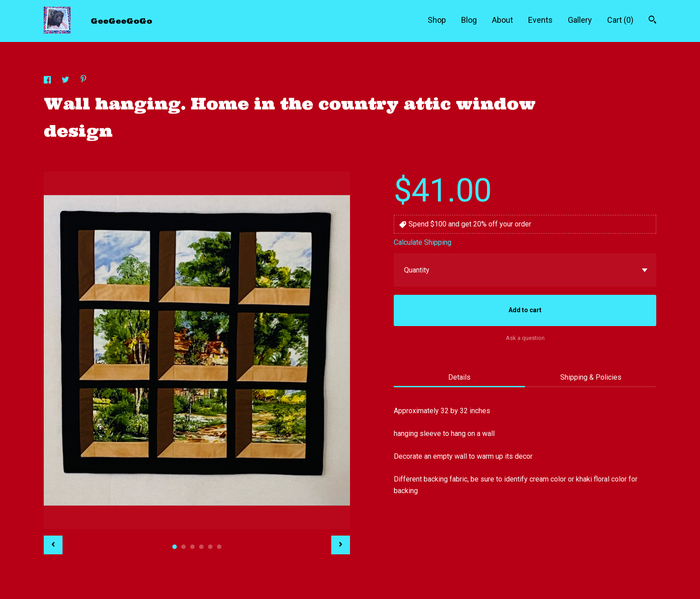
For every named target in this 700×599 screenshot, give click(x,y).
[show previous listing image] (53, 545)
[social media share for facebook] (48, 81)
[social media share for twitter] (66, 81)
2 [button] (183, 547)
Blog (469, 20)
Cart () (620, 20)
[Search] (652, 21)
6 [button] (219, 547)
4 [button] (201, 547)
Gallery (580, 20)
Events (540, 20)
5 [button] (210, 547)
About (502, 20)
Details (459, 377)
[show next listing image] (341, 545)
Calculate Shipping (423, 242)
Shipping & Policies (591, 377)
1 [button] (175, 547)
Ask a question (525, 338)
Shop (437, 20)
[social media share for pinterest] (83, 80)
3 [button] (192, 547)
